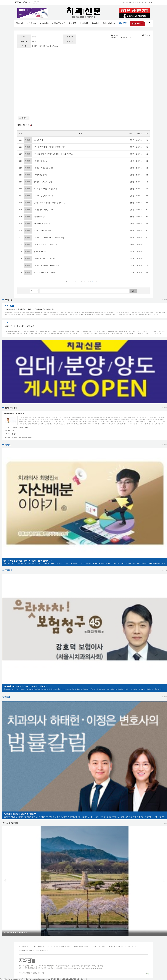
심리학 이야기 (11, 408)
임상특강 (72, 23)
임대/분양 (123, 23)
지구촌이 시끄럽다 (10, 434)
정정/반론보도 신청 (25, 950)
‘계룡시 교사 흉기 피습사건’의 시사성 (16, 427)
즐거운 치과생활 (109, 23)
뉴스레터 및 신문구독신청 (127, 946)
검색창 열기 (150, 23)
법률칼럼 (6, 697)
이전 (63, 281)
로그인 (151, 2)
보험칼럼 (9, 570)
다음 (104, 281)
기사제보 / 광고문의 (127, 2)
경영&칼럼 (84, 23)
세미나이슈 (44, 23)
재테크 (8, 445)
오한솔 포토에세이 (10, 823)
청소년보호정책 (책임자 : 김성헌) (59, 946)
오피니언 (95, 23)
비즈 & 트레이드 (59, 23)
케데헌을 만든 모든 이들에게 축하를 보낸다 (18, 437)
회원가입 (144, 2)
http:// (34, 41)
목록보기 (24, 118)
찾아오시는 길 (23, 946)
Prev (5, 881)
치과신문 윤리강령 (42, 950)
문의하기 (137, 2)
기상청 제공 (35, 3)
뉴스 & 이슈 (31, 23)
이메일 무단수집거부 (81, 946)
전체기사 (19, 23)
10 (100, 281)
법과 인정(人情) (9, 431)
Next (164, 881)
